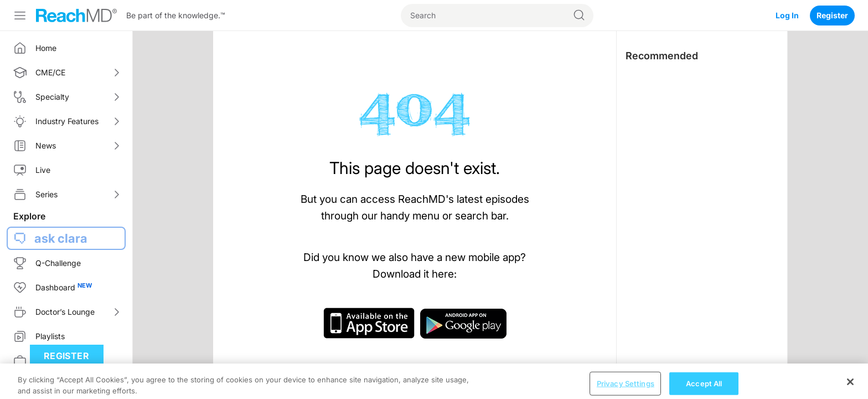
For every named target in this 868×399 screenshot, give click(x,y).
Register (832, 15)
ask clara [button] (61, 238)
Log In (787, 15)
